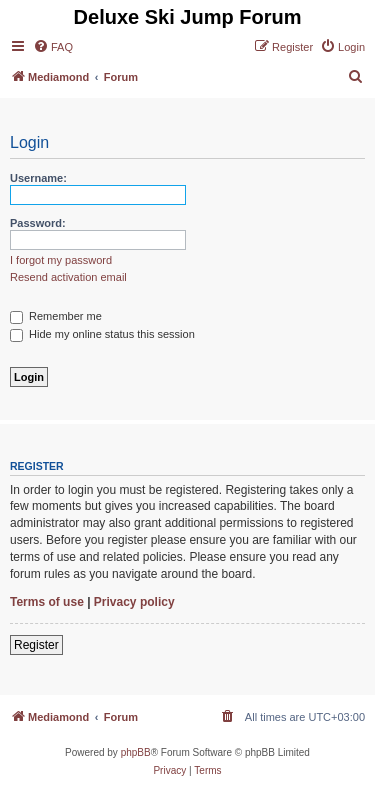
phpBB (136, 752)
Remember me (56, 316)
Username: (38, 178)
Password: (38, 223)
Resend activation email (68, 277)
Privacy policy (134, 602)
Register (36, 645)
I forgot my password (61, 260)
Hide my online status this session (102, 334)
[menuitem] (53, 47)
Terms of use (47, 602)
